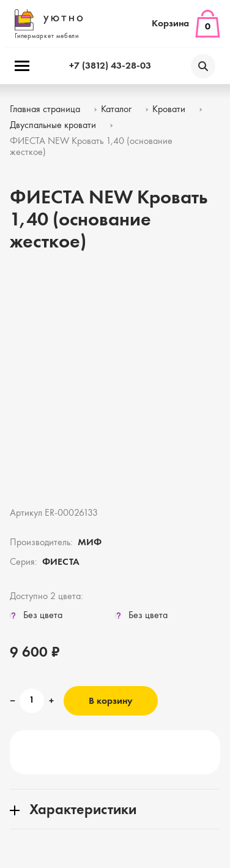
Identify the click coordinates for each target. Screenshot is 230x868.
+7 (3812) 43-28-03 (110, 66)
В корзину (111, 701)
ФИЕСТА (61, 562)
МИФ (90, 543)
